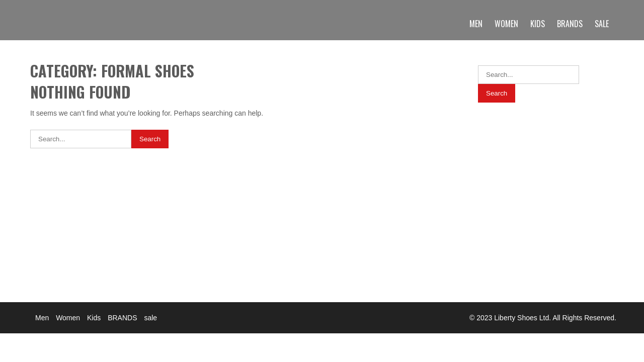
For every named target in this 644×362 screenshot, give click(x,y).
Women (506, 24)
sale (602, 24)
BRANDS (570, 24)
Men (476, 24)
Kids (538, 24)
